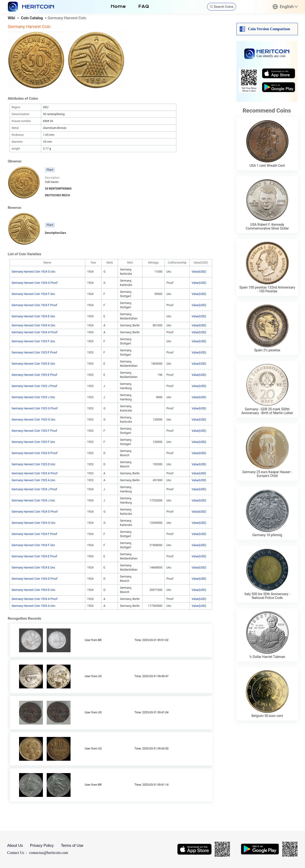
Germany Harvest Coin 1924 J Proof (35, 489)
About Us (15, 846)
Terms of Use (72, 846)
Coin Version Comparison (269, 29)
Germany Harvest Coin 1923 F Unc (33, 442)
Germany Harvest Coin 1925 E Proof (35, 375)
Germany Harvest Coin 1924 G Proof (35, 283)
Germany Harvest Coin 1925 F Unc (33, 341)
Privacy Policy (42, 846)
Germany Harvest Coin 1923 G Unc (34, 420)
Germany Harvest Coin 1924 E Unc (33, 316)
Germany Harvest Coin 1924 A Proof (35, 332)
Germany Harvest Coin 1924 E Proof (35, 556)
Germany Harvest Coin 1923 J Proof (35, 386)
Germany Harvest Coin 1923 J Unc (33, 397)
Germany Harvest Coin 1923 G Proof (35, 408)
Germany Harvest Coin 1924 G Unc (34, 272)
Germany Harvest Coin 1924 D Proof (35, 579)
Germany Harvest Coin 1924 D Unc (34, 590)
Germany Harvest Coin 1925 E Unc (33, 364)
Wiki (12, 18)
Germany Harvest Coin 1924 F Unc (33, 294)
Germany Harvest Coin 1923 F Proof (35, 431)
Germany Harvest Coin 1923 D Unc (34, 464)
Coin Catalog (32, 18)
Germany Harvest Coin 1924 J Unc (33, 500)
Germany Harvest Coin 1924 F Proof (35, 305)
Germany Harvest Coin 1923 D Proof (35, 453)
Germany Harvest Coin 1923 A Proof (35, 473)
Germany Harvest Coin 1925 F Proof (35, 353)
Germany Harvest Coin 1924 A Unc (34, 325)
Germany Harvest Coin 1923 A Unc (34, 480)
